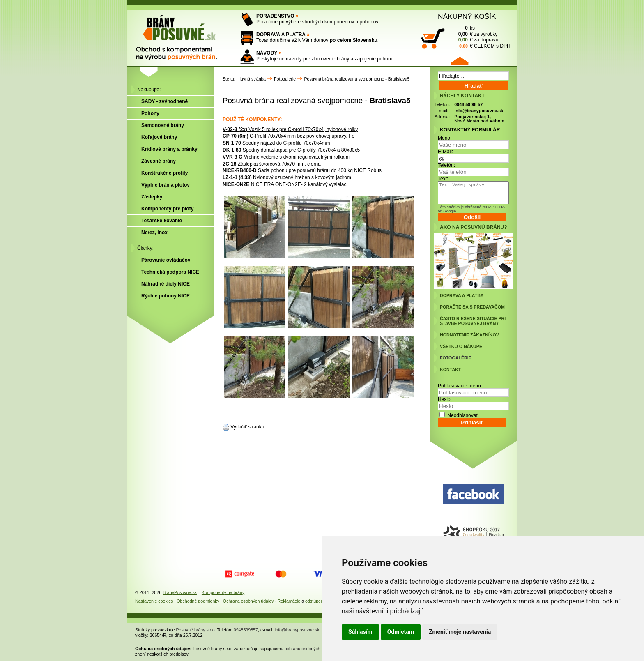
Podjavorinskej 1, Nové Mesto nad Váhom (479, 119)
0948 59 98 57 (468, 104)
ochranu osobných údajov (309, 649)
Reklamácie (289, 601)
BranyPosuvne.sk (180, 592)
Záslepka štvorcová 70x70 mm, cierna (272, 164)
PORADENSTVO (275, 16)
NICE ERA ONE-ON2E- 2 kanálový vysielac (284, 184)
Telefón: (446, 165)
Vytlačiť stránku (247, 427)
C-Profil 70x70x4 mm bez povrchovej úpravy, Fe (289, 136)
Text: (443, 179)
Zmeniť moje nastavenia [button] (460, 632)
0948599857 (246, 630)
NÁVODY (267, 53)
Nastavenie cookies (154, 601)
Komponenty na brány (223, 592)
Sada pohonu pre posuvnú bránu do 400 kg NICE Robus (302, 170)
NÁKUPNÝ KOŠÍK (467, 16)
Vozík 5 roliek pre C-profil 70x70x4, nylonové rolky (290, 129)
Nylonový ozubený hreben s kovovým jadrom (287, 177)
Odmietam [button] (401, 632)
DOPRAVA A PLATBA (281, 35)
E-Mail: (445, 152)
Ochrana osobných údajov (248, 601)
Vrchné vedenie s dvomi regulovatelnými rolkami (286, 157)
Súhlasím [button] (360, 632)
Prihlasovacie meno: (460, 386)
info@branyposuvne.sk (479, 111)
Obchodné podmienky (198, 601)
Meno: (445, 138)
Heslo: (445, 399)
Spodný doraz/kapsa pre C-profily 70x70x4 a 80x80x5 (291, 150)
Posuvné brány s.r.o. (196, 630)
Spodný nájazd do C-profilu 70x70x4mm (276, 143)
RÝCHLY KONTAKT (462, 96)
